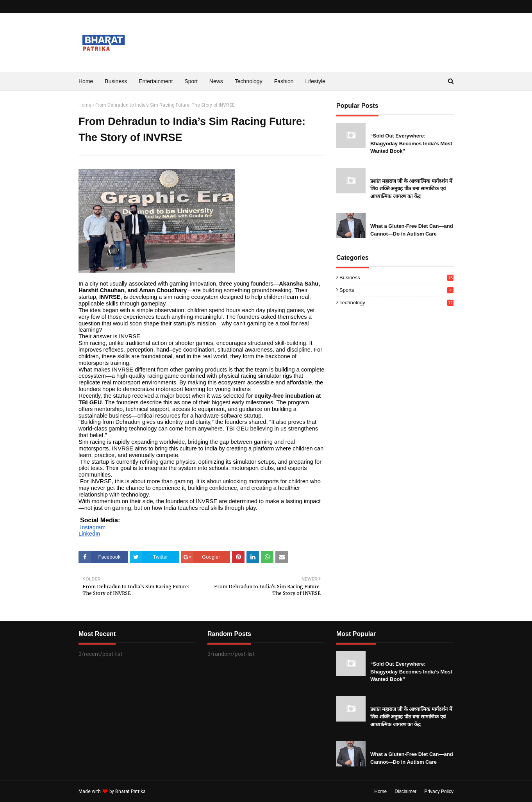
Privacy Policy (439, 791)
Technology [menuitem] (249, 81)
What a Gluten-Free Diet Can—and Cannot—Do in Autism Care (412, 230)
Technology (396, 303)
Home (85, 105)
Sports (396, 290)
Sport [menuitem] (191, 81)
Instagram (93, 527)
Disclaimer (405, 791)
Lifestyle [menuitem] (315, 81)
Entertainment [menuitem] (156, 81)
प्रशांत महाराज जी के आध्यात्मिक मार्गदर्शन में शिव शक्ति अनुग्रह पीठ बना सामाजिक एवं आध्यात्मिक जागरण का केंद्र (411, 189)
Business (396, 278)
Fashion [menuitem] (284, 81)
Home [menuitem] (86, 81)
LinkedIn (89, 534)
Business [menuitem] (116, 81)
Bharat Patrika (130, 791)
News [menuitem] (216, 81)
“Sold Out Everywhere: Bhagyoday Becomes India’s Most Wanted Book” (411, 143)
